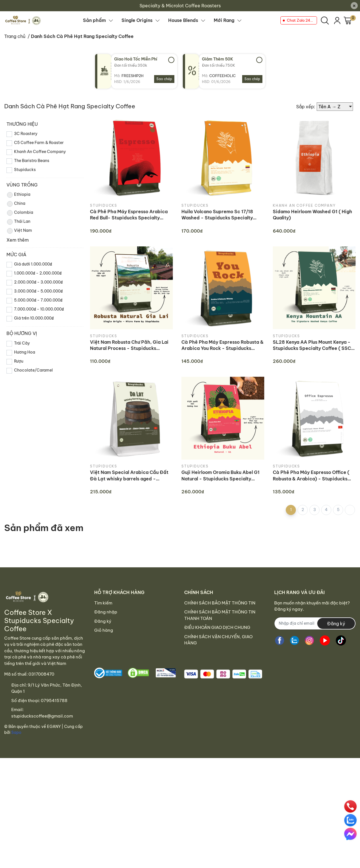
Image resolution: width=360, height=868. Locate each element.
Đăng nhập (106, 612)
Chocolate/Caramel (33, 370)
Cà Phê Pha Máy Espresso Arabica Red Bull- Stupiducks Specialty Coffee (129, 215)
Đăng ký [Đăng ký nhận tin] (336, 624)
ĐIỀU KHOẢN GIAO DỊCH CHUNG (217, 627)
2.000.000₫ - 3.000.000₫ (38, 282)
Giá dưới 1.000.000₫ (33, 264)
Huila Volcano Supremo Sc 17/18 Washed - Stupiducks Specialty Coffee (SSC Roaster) (217, 215)
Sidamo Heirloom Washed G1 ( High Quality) (312, 215)
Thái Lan (18, 222)
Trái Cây (22, 343)
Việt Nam (19, 231)
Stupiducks (25, 170)
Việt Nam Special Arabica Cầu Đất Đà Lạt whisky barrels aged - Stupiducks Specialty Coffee (129, 476)
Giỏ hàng (104, 630)
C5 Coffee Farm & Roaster (39, 143)
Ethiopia (18, 195)
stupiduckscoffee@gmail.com (42, 716)
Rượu (19, 361)
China (16, 204)
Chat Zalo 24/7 (301, 20)
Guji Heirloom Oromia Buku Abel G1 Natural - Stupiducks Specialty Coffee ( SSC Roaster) (220, 476)
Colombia (20, 213)
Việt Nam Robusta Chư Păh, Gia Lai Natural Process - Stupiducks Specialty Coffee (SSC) (129, 345)
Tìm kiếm (103, 603)
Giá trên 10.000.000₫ (34, 318)
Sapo (16, 732)
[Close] (354, 6)
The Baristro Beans (32, 161)
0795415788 (54, 701)
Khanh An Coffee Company (40, 152)
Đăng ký (103, 621)
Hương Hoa (25, 352)
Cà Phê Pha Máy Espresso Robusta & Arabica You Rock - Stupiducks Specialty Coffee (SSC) (222, 345)
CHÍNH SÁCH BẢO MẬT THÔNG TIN (220, 603)
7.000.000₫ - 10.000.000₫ (39, 309)
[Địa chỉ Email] (315, 623)
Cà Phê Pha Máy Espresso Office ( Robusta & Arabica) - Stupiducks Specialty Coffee (311, 476)
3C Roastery (26, 134)
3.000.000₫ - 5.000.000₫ (38, 291)
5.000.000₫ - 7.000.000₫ (38, 300)
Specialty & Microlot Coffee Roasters (180, 6)
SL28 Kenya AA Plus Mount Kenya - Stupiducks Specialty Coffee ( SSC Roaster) (312, 345)
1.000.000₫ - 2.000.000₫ (38, 273)
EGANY (54, 727)
